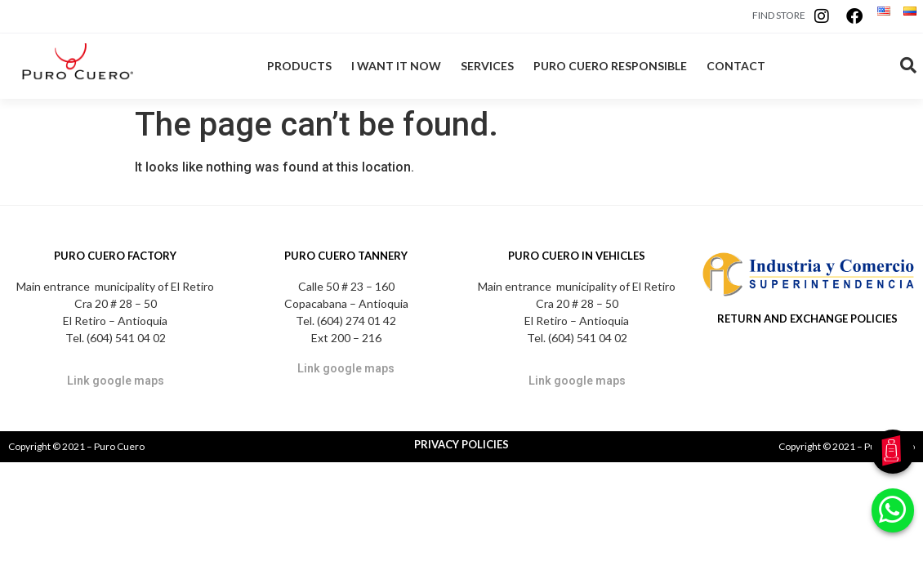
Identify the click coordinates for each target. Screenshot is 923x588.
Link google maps (116, 381)
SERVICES (487, 66)
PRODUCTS (299, 66)
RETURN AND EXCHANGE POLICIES (807, 318)
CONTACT (736, 66)
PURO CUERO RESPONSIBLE (610, 66)
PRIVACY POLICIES (461, 444)
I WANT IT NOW (396, 66)
